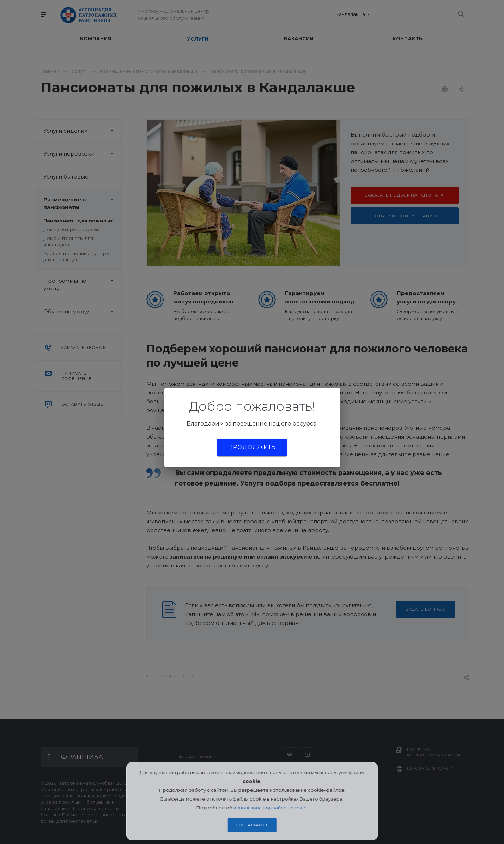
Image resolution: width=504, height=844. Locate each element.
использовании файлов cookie (270, 808)
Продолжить (252, 447)
